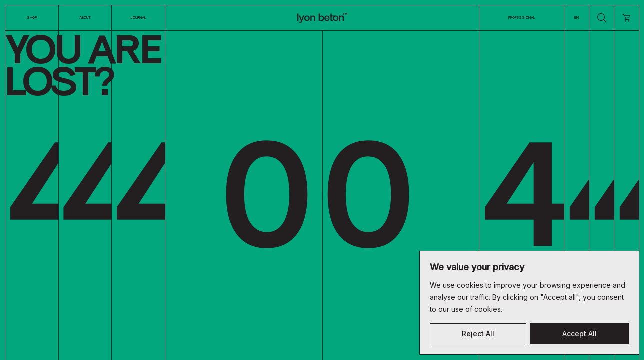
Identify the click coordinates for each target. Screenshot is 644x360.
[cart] (626, 18)
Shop (32, 18)
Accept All (579, 334)
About (85, 18)
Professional (522, 18)
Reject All (478, 334)
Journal (138, 18)
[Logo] (322, 18)
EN (576, 18)
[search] (601, 18)
